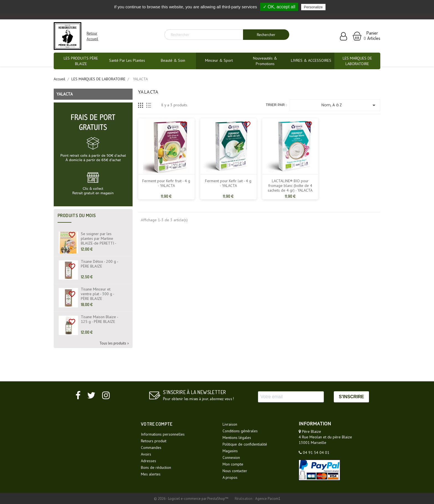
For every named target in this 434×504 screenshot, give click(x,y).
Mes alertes (151, 474)
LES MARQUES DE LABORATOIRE (357, 61)
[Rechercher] (206, 35)
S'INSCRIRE (351, 397)
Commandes (151, 448)
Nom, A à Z (349, 105)
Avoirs (146, 454)
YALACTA (65, 94)
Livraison (230, 424)
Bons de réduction (156, 467)
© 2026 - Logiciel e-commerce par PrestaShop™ (192, 499)
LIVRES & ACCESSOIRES (311, 60)
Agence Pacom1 (268, 499)
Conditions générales (240, 431)
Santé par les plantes (127, 60)
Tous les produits (115, 344)
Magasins (230, 451)
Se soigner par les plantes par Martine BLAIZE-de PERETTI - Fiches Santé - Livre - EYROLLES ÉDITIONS (98, 243)
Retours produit (154, 441)
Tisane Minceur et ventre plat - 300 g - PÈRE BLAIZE (97, 294)
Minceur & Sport (219, 60)
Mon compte (233, 464)
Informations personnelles (163, 434)
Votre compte (157, 424)
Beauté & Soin (173, 60)
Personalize (313, 7)
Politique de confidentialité (245, 444)
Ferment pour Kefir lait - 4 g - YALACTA (228, 183)
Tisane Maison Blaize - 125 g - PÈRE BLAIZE (99, 319)
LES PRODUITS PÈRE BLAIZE (81, 61)
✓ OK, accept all (279, 7)
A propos (230, 477)
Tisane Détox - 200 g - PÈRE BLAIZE (99, 264)
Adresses (148, 461)
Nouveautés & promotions (265, 61)
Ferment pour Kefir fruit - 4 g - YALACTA (166, 183)
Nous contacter (235, 471)
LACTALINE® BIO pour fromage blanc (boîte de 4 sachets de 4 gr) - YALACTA (290, 186)
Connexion (231, 457)
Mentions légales (237, 438)
